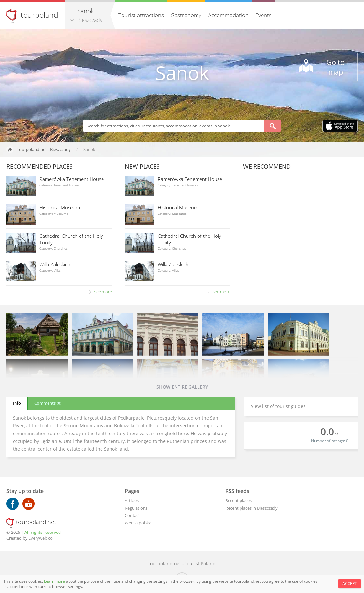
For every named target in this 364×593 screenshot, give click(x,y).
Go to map (336, 67)
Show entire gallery (182, 387)
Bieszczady (90, 20)
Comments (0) (48, 403)
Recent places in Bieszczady (252, 508)
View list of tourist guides (278, 406)
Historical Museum (60, 207)
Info (17, 403)
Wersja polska (138, 523)
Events (263, 15)
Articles (132, 500)
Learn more (55, 581)
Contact (132, 515)
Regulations (136, 508)
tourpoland (39, 15)
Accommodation (228, 15)
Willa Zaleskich (55, 264)
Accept (350, 583)
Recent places (238, 500)
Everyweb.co (41, 538)
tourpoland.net (32, 149)
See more (103, 292)
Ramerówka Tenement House (72, 179)
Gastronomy (186, 15)
